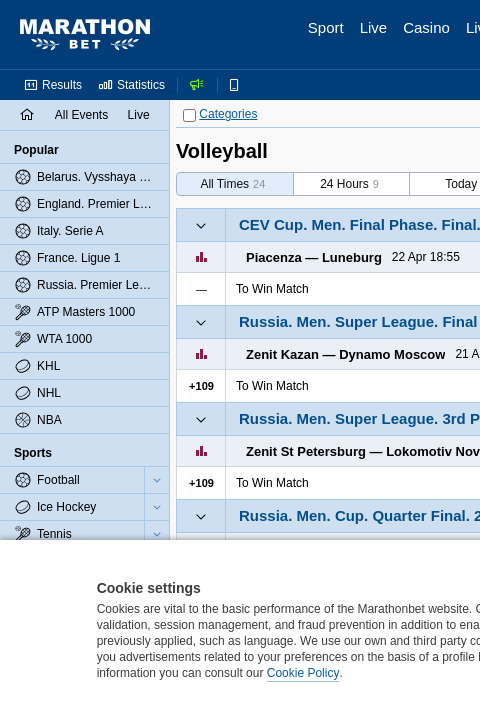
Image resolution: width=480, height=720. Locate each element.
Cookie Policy (303, 673)
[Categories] (189, 115)
